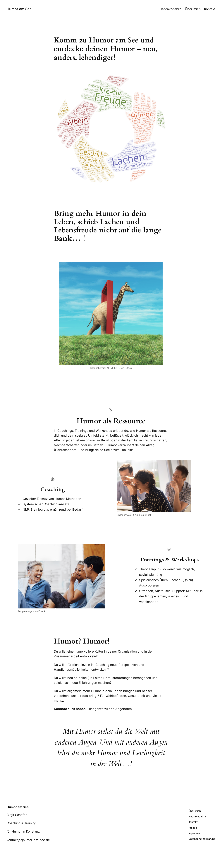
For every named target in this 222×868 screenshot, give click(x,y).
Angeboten (124, 709)
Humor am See (19, 9)
